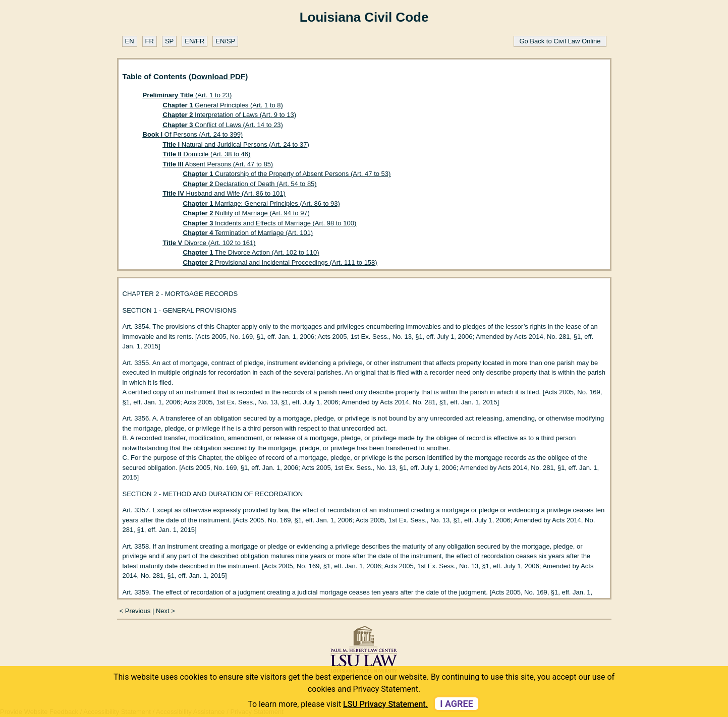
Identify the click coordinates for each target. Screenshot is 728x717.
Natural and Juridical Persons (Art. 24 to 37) (236, 144)
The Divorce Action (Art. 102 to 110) (251, 252)
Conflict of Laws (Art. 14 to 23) (223, 125)
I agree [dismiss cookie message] (457, 704)
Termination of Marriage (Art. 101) (248, 233)
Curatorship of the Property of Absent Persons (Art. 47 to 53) (287, 174)
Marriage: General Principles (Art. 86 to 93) (262, 203)
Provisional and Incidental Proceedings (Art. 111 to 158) (280, 262)
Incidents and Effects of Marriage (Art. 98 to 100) (270, 223)
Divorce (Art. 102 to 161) (209, 243)
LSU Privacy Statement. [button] (385, 704)
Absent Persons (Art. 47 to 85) (218, 164)
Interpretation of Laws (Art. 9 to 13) (230, 115)
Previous (138, 611)
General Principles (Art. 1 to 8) (223, 105)
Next (163, 611)
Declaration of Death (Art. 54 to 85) (250, 184)
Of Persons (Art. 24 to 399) (193, 134)
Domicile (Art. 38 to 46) (207, 154)
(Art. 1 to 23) (187, 95)
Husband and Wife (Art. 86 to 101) (224, 193)
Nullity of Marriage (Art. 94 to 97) (246, 213)
